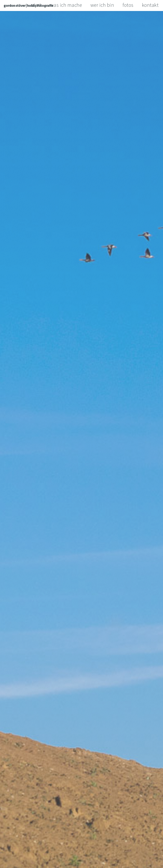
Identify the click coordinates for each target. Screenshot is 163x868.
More (82, 463)
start (36, 5)
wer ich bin (102, 5)
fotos (128, 5)
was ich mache (66, 5)
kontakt (150, 5)
